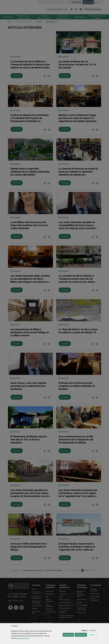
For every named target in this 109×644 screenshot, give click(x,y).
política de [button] (23, 638)
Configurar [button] (93, 635)
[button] (90, 630)
